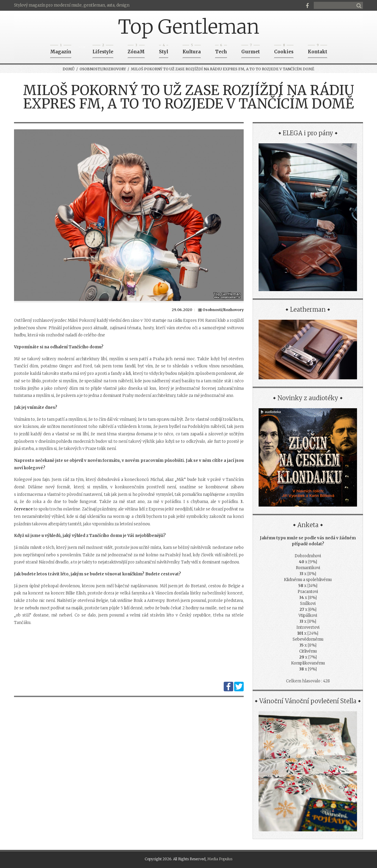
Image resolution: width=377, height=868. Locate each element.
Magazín (61, 50)
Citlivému (308, 651)
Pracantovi (308, 592)
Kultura (192, 50)
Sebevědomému (308, 639)
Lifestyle (103, 50)
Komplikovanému (308, 663)
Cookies (284, 50)
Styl (164, 50)
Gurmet (251, 50)
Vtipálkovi (308, 615)
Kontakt (317, 50)
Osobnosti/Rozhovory (103, 69)
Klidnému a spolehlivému (308, 580)
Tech (221, 50)
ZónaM (136, 50)
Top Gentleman (189, 27)
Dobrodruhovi (308, 556)
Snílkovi (308, 604)
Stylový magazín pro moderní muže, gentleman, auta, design (72, 5)
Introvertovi (308, 627)
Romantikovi (308, 568)
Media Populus (220, 859)
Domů (69, 69)
